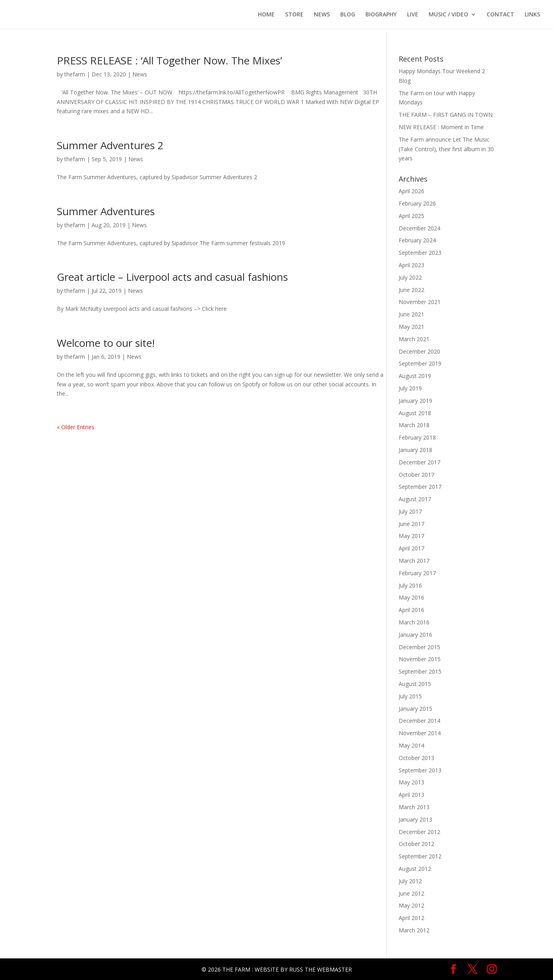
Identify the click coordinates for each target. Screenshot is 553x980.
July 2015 (410, 696)
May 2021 (411, 327)
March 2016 (414, 622)
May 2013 (411, 782)
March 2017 (414, 561)
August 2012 (415, 869)
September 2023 (420, 253)
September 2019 (420, 363)
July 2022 (410, 277)
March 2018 (414, 425)
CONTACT (500, 15)
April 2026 (411, 191)
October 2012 (416, 844)
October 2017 (416, 475)
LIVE (413, 15)
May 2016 (411, 597)
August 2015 (415, 684)
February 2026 (417, 203)
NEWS (322, 15)
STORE (294, 15)
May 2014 (411, 745)
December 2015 (419, 647)
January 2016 (415, 635)
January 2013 (415, 819)
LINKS (532, 15)
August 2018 (415, 413)
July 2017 (410, 511)
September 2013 (420, 770)
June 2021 (411, 314)
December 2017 (419, 462)
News (140, 74)
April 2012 (411, 918)
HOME (266, 15)
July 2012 (410, 881)
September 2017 (420, 487)
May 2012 (411, 905)
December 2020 (419, 351)
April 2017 (411, 548)
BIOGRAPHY (381, 15)
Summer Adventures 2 (110, 145)
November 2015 (420, 659)
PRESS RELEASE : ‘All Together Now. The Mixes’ (169, 60)
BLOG (348, 15)
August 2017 (415, 499)
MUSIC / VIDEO (448, 15)
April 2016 (411, 610)
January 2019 (415, 401)
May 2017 (411, 536)
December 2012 (419, 832)
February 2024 (417, 240)
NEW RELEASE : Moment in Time (441, 127)
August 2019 (415, 376)
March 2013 (414, 807)
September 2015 (420, 671)
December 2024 (419, 228)
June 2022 (411, 290)
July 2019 (410, 388)
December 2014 (419, 721)
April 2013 (411, 795)
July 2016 (410, 585)
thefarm (75, 74)
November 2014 (420, 733)
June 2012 (411, 893)
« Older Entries (76, 427)
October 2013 (416, 758)
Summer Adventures (106, 211)
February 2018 (417, 437)
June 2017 (411, 524)
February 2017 (417, 573)
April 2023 (411, 265)
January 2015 (415, 709)
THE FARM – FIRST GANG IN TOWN (446, 115)
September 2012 (420, 856)
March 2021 (414, 339)
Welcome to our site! (106, 343)
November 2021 (420, 302)
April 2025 (411, 216)
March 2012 (414, 930)
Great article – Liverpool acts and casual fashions (172, 277)
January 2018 (415, 450)
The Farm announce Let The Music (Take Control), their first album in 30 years (446, 149)
